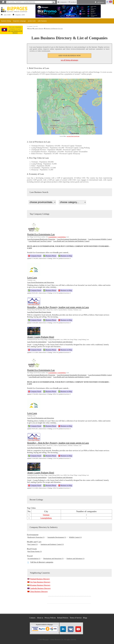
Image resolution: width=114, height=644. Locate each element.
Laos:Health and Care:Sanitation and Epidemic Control (71, 241)
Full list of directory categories (42, 562)
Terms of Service (76, 618)
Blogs (85, 618)
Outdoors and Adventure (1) (75, 558)
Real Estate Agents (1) (35, 551)
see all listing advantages (70, 60)
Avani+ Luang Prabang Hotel (41, 337)
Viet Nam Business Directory (40, 582)
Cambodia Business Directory (40, 588)
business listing (6, 21)
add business (101, 2)
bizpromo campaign (19, 21)
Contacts (32, 618)
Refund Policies (63, 618)
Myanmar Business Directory (40, 585)
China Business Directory (39, 592)
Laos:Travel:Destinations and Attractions (41, 282)
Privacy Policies (50, 618)
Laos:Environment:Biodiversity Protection (41, 239)
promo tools (32, 21)
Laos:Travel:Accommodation (37, 342)
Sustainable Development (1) (57, 537)
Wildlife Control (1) (75, 537)
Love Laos (32, 278)
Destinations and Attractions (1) (53, 558)
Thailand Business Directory (40, 579)
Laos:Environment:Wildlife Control (100, 239)
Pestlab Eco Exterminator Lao (41, 234)
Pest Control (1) (33, 544)
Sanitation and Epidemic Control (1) (52, 544)
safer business (42, 21)
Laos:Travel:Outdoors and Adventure (60, 342)
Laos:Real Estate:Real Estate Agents (39, 312)
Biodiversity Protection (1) (36, 537)
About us (40, 618)
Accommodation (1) (34, 558)
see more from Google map (73, 136)
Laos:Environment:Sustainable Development (72, 239)
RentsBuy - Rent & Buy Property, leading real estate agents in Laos (58, 307)
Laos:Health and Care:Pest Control (40, 241)
